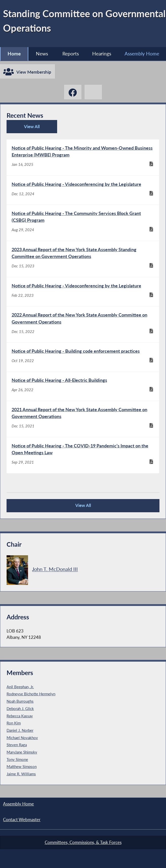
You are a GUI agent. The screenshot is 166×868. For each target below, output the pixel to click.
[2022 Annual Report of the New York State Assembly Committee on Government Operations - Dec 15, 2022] (83, 324)
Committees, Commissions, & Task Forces (83, 842)
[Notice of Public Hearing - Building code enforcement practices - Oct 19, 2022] (83, 357)
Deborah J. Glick (20, 708)
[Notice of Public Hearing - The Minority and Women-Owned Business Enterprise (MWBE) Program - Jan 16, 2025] (83, 157)
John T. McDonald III (55, 569)
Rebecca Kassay (20, 716)
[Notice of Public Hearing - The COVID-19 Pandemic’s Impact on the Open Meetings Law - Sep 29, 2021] (83, 455)
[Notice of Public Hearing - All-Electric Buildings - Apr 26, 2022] (83, 386)
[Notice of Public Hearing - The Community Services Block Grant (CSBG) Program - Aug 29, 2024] (83, 223)
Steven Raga (17, 745)
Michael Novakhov (22, 738)
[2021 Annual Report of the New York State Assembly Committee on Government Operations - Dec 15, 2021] (83, 419)
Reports (71, 54)
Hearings (102, 54)
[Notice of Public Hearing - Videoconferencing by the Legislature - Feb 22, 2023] (83, 292)
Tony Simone (17, 759)
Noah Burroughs (20, 701)
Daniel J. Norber (20, 730)
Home (14, 54)
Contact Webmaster (22, 820)
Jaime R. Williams (21, 774)
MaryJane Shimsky (22, 752)
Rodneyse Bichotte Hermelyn (31, 694)
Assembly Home (142, 54)
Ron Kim (14, 723)
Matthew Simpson (22, 766)
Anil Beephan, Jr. (20, 687)
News (42, 54)
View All (25, 129)
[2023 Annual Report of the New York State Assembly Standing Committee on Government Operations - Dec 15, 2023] (83, 259)
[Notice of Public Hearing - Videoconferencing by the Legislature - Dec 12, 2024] (83, 190)
